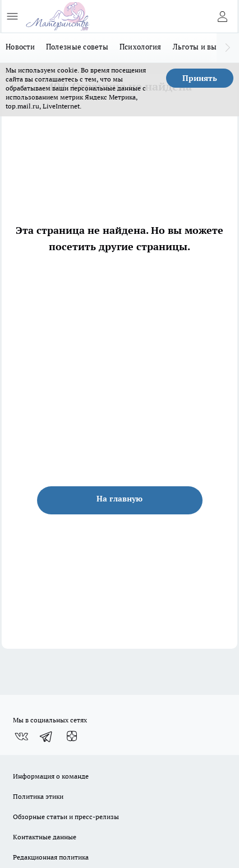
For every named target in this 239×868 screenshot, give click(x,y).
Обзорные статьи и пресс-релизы (66, 817)
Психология (141, 47)
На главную (119, 499)
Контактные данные (45, 837)
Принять (200, 78)
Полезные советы (77, 47)
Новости (20, 47)
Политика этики (38, 796)
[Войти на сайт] (222, 16)
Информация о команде (51, 776)
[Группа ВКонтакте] (21, 736)
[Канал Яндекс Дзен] (72, 736)
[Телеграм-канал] (47, 736)
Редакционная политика (51, 857)
